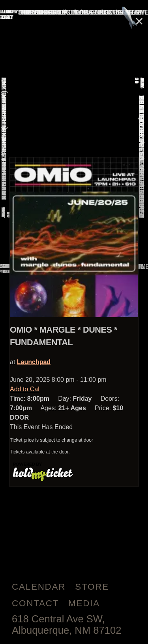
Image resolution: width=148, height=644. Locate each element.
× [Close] (139, 21)
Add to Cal (25, 389)
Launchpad (34, 362)
